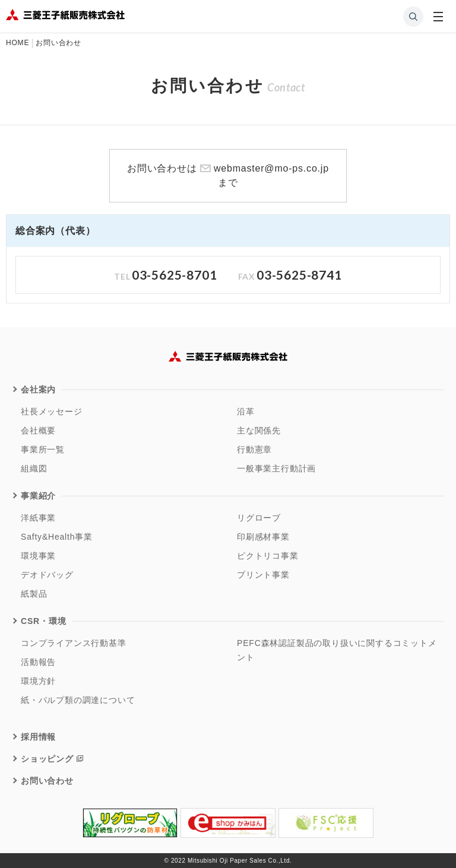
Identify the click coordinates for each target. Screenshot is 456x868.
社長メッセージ (52, 411)
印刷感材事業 (263, 537)
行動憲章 (254, 449)
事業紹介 (38, 496)
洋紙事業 (38, 518)
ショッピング (47, 759)
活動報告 (38, 662)
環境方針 (38, 681)
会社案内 (38, 389)
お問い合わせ (47, 781)
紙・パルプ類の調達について (78, 700)
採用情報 (38, 737)
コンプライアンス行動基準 (74, 643)
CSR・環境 (43, 621)
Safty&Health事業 (57, 537)
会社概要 (38, 430)
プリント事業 (263, 575)
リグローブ (259, 518)
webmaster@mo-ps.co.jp (271, 168)
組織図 (34, 468)
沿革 (246, 411)
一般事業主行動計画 (276, 468)
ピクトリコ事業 (268, 556)
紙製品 (34, 594)
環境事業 (38, 556)
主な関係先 (259, 430)
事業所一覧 (43, 449)
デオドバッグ (47, 575)
